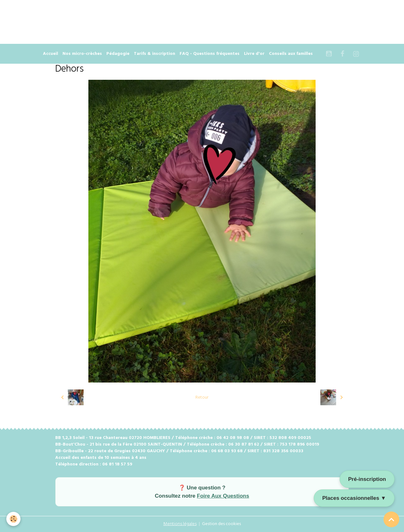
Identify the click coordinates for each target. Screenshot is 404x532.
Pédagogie (118, 54)
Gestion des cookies (221, 524)
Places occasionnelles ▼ (354, 498)
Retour (202, 398)
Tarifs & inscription (154, 54)
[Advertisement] (115, 14)
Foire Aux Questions (223, 496)
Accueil (50, 54)
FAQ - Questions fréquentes (210, 54)
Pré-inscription (367, 479)
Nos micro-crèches (82, 54)
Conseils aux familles (291, 54)
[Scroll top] (391, 519)
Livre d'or (254, 54)
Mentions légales (180, 524)
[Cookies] (13, 519)
